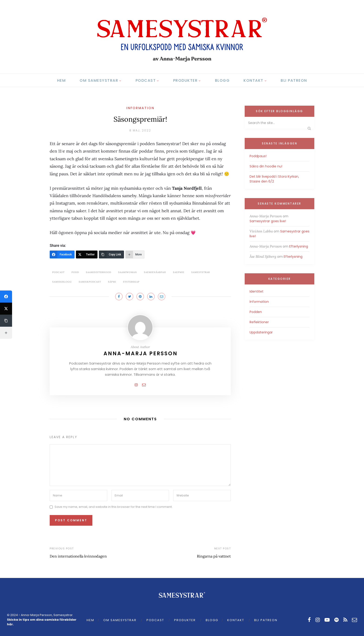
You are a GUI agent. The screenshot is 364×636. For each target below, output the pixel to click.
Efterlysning (299, 246)
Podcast (146, 80)
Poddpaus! (258, 156)
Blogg (222, 80)
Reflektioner (259, 322)
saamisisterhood (99, 272)
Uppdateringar (261, 332)
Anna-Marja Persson (141, 354)
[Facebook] (62, 254)
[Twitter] (87, 254)
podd (75, 272)
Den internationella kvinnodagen (78, 556)
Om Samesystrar (99, 80)
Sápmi (112, 282)
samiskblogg (62, 282)
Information (140, 108)
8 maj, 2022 (140, 130)
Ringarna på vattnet (214, 556)
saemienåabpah (155, 272)
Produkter (185, 80)
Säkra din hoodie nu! (266, 166)
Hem (62, 80)
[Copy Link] (111, 254)
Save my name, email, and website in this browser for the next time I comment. (114, 507)
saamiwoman (128, 272)
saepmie (179, 272)
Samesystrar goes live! (268, 221)
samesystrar (201, 272)
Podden (256, 312)
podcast (58, 272)
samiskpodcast (90, 282)
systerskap (131, 282)
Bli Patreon (294, 80)
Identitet (257, 291)
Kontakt (253, 80)
